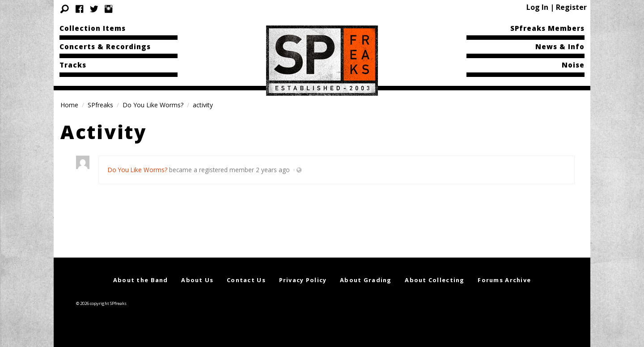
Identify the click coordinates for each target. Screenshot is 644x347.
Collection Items (93, 28)
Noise (573, 65)
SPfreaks (100, 105)
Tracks (73, 65)
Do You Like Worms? (153, 105)
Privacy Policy (303, 280)
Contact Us (246, 280)
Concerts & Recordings (105, 47)
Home (69, 105)
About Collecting (434, 280)
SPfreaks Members (547, 28)
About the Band (141, 280)
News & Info (560, 47)
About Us (197, 280)
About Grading (366, 280)
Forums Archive (504, 280)
